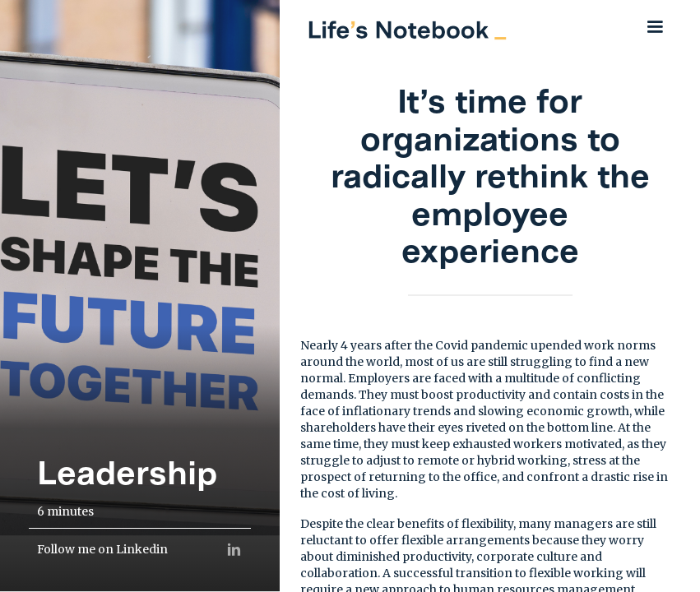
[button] (655, 27)
